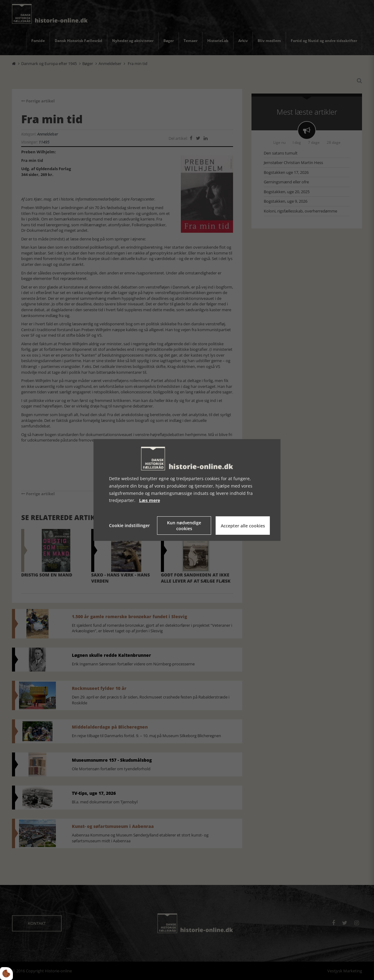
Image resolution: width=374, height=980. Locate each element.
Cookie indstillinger (129, 525)
